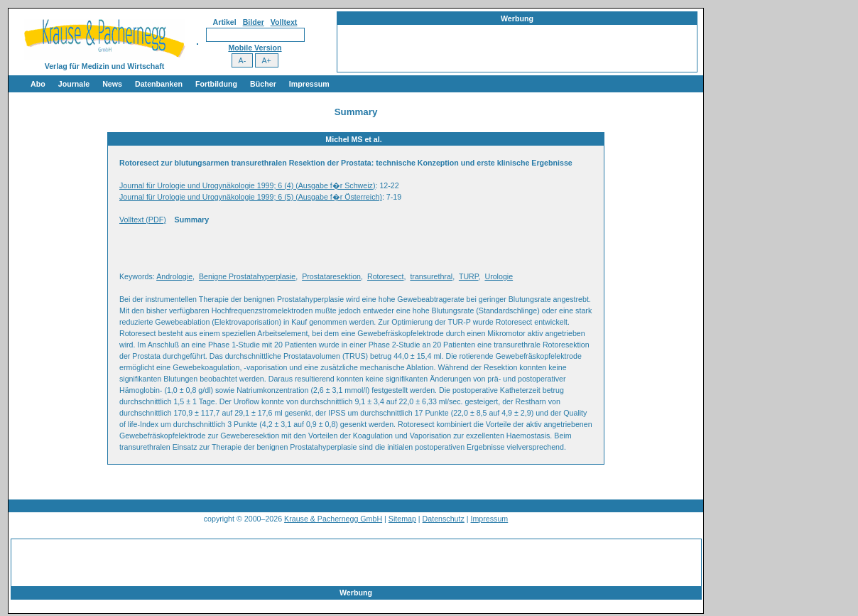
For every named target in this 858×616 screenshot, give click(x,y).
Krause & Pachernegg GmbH (333, 519)
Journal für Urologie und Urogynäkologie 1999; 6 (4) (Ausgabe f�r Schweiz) (247, 185)
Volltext (284, 22)
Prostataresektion (331, 276)
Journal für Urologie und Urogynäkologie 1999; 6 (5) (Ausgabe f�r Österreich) (251, 197)
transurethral (431, 276)
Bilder (254, 22)
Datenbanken (159, 84)
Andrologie (174, 276)
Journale (74, 84)
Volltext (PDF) (143, 220)
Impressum (309, 84)
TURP (469, 276)
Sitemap (402, 519)
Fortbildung (216, 84)
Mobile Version (255, 48)
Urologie (499, 276)
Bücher (263, 84)
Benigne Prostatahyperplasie (247, 276)
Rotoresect (386, 276)
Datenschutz (444, 519)
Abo (38, 84)
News (112, 84)
